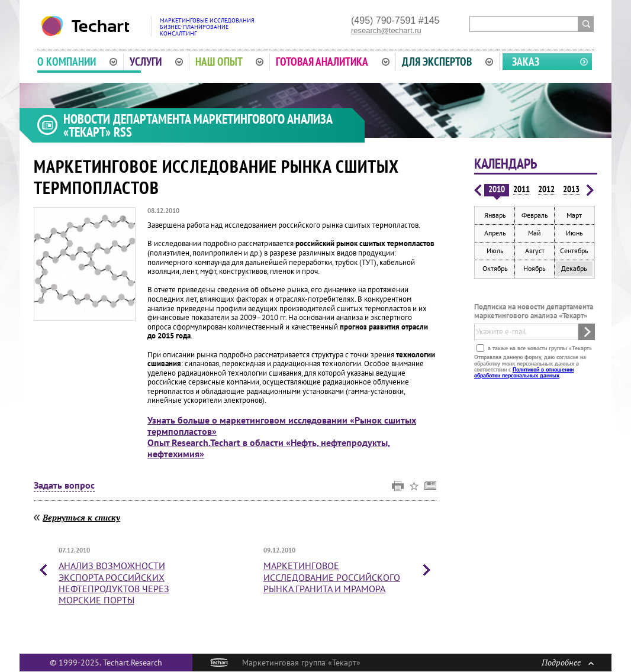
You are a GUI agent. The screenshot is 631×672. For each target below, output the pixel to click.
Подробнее (568, 662)
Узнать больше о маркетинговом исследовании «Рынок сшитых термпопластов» (282, 426)
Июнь (574, 233)
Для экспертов (448, 62)
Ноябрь (535, 268)
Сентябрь (574, 251)
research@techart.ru (386, 30)
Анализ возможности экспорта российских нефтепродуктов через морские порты (114, 583)
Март (574, 215)
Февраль (535, 215)
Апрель (495, 233)
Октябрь (495, 268)
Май (535, 233)
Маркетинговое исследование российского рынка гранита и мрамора (332, 577)
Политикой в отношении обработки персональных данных (524, 372)
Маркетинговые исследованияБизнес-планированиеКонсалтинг (207, 27)
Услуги (156, 62)
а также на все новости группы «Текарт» (539, 348)
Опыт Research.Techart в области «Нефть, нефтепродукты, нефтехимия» (269, 448)
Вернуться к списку (81, 517)
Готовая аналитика (333, 62)
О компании (77, 62)
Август (535, 251)
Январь (495, 215)
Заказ (526, 62)
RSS (123, 132)
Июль (495, 251)
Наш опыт (230, 62)
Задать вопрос (64, 486)
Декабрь (574, 268)
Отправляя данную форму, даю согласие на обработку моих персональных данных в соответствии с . (530, 366)
